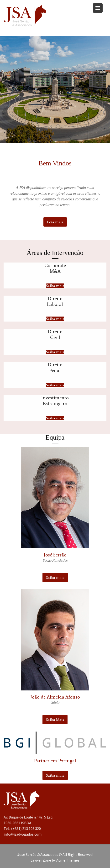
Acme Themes (68, 860)
